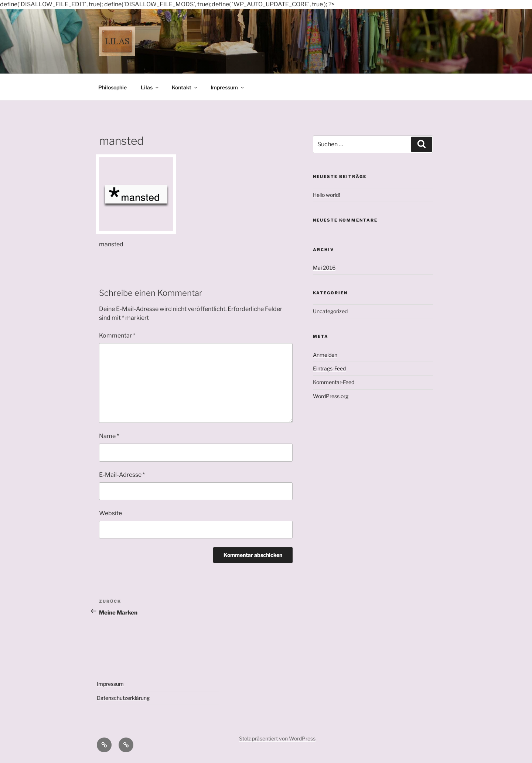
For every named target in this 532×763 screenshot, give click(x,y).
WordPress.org (331, 396)
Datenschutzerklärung (123, 698)
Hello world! (326, 195)
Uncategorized (330, 311)
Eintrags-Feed (329, 368)
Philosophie (112, 87)
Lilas (150, 87)
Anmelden (325, 355)
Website (110, 513)
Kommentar (117, 336)
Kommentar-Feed (334, 382)
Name (109, 436)
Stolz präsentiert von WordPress (277, 738)
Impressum (228, 87)
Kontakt (185, 87)
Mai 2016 (324, 268)
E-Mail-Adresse (122, 475)
